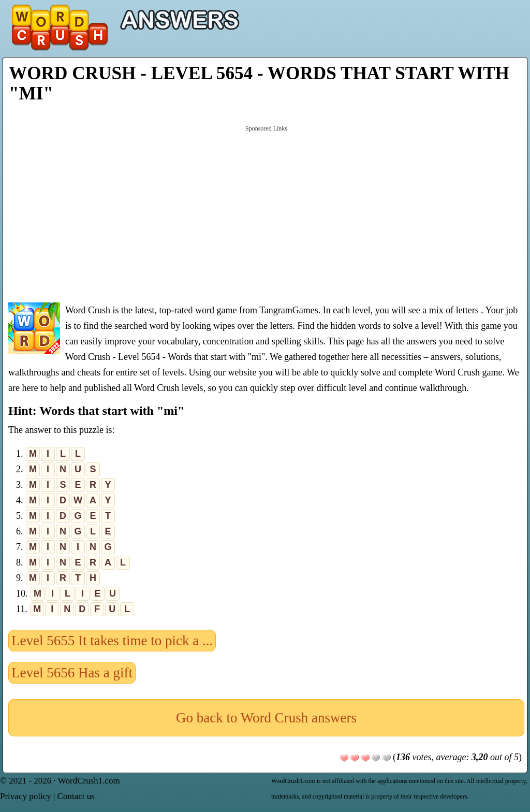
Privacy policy (26, 796)
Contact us (76, 796)
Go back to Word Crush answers (266, 718)
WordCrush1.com (89, 781)
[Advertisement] (266, 213)
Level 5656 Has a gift (72, 673)
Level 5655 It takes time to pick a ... (112, 641)
